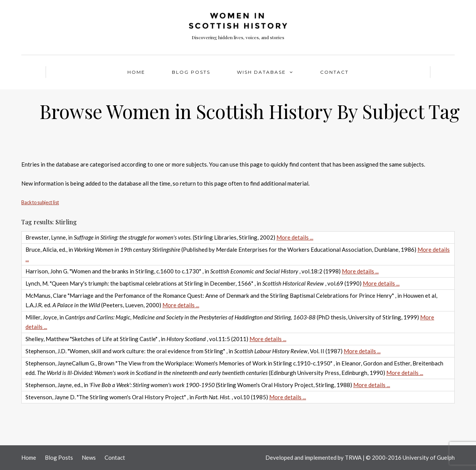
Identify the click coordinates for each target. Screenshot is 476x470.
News (89, 457)
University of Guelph (429, 457)
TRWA (353, 457)
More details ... (295, 237)
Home (136, 72)
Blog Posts (191, 72)
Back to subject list (40, 202)
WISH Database (261, 72)
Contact (334, 72)
